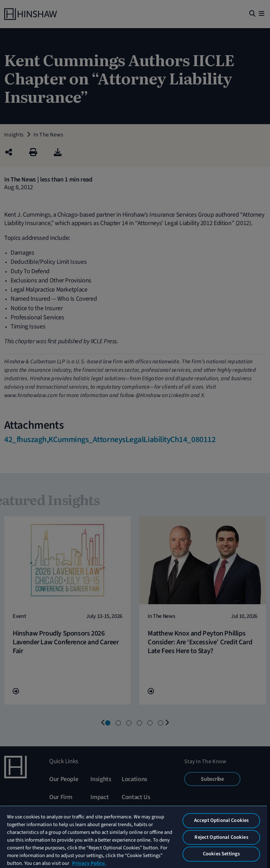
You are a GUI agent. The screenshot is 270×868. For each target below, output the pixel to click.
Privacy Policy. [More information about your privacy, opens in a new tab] (89, 863)
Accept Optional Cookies (221, 820)
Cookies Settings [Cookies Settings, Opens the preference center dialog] (221, 854)
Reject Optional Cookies (221, 837)
